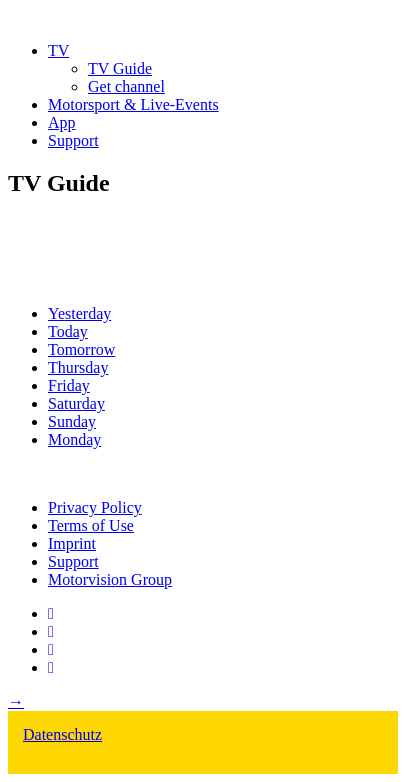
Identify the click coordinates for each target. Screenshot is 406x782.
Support (73, 140)
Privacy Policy (95, 507)
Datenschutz (62, 734)
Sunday (72, 421)
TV (58, 50)
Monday (74, 439)
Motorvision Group (110, 579)
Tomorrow (81, 349)
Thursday (78, 367)
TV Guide (120, 68)
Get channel (126, 86)
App (62, 122)
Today (68, 331)
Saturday (76, 403)
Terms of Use (91, 525)
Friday (69, 385)
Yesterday (79, 313)
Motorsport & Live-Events (133, 104)
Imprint (72, 543)
